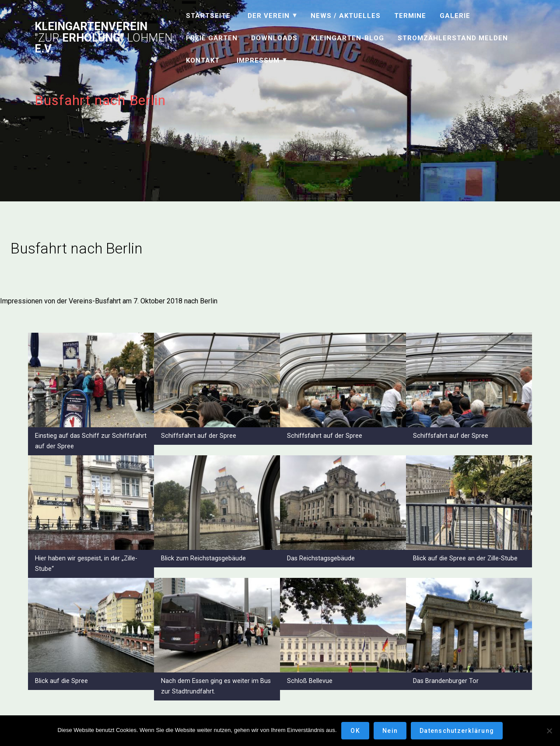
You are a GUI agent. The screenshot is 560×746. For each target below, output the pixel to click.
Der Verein (269, 16)
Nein (390, 731)
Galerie (455, 16)
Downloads (274, 38)
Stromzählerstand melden (453, 38)
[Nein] (549, 731)
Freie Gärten (212, 38)
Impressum (258, 60)
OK (355, 731)
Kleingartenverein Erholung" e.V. (103, 38)
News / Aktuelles (346, 16)
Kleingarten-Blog (348, 38)
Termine (410, 16)
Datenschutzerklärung (457, 731)
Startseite (208, 16)
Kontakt (203, 60)
